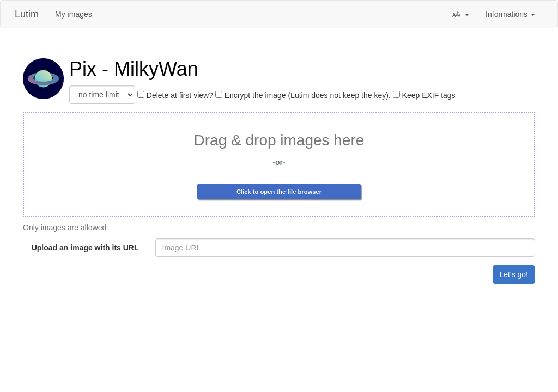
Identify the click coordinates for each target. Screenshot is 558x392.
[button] (460, 14)
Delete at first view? (175, 95)
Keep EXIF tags (424, 95)
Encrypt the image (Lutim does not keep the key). (303, 95)
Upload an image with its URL (85, 248)
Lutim (27, 14)
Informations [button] (510, 14)
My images (74, 14)
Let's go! (514, 274)
